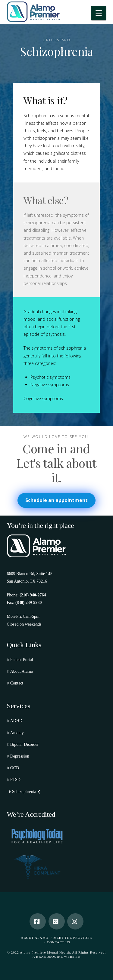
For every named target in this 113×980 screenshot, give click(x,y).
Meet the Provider (73, 938)
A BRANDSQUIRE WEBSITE (57, 957)
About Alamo (20, 671)
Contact (15, 683)
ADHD (15, 721)
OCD (13, 768)
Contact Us (59, 942)
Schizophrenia (25, 792)
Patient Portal (20, 660)
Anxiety (15, 733)
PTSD (14, 780)
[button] (99, 13)
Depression (18, 756)
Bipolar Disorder (23, 744)
